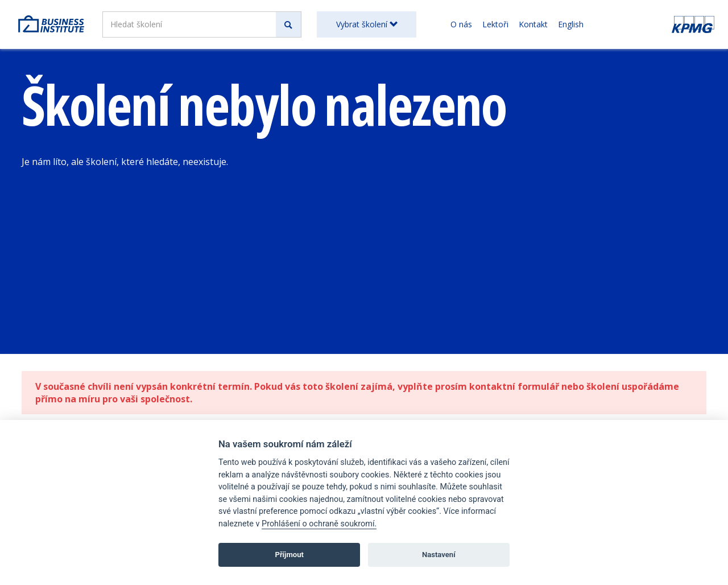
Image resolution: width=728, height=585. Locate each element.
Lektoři (495, 24)
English (571, 24)
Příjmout (289, 555)
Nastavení (439, 555)
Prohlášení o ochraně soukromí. (319, 524)
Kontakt (533, 24)
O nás (461, 24)
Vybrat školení (367, 24)
